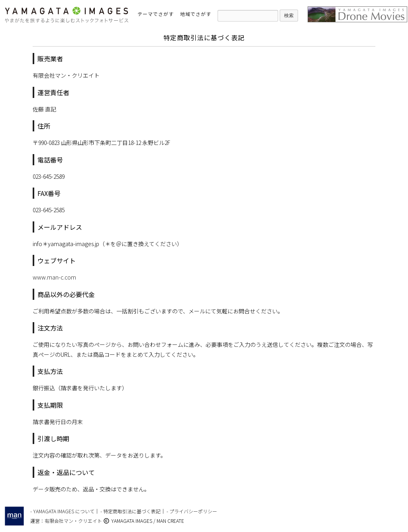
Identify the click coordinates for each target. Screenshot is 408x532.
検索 (289, 16)
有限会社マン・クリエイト (73, 521)
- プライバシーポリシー (192, 511)
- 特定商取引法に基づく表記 (130, 511)
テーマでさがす (156, 14)
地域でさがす (196, 14)
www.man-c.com (54, 277)
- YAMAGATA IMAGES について (62, 511)
